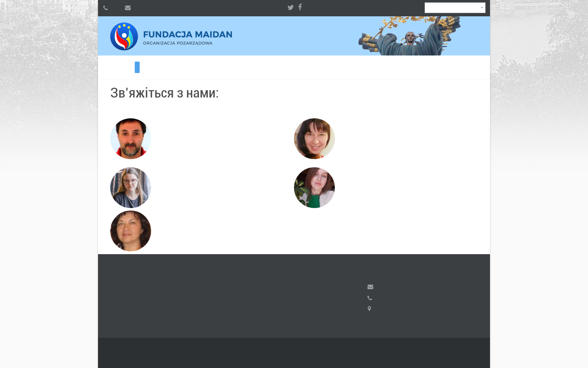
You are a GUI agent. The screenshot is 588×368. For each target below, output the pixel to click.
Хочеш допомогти (113, 67)
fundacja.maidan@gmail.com (370, 287)
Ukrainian (455, 8)
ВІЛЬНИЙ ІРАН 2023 (127, 67)
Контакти (137, 67)
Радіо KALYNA (142, 67)
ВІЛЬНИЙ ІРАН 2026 (118, 67)
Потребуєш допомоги (108, 67)
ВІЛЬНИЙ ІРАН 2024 (122, 67)
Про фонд (103, 67)
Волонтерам (132, 67)
